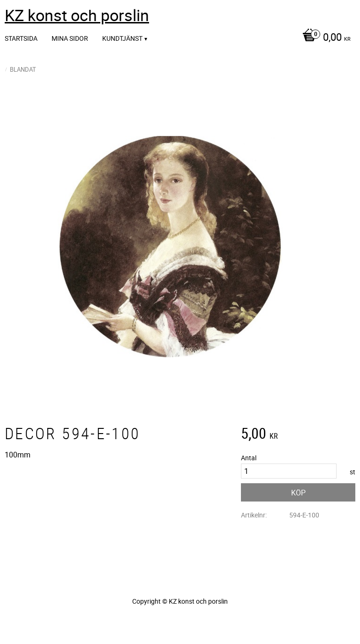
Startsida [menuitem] (21, 38)
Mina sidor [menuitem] (70, 38)
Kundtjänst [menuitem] (122, 38)
